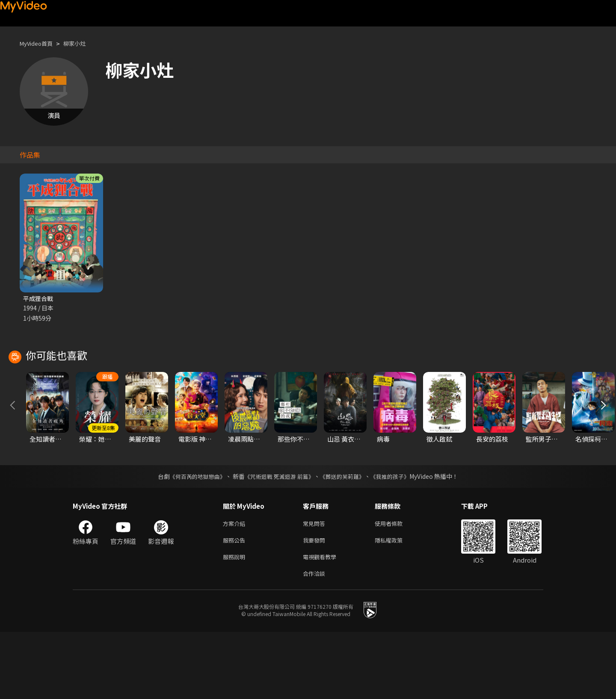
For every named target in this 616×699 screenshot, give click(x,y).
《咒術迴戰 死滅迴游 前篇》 (278, 538)
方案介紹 (236, 586)
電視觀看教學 (322, 622)
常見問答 (316, 586)
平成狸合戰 (39, 299)
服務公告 (236, 604)
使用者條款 (396, 586)
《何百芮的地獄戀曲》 (192, 538)
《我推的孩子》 (397, 538)
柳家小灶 (82, 43)
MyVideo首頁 (39, 43)
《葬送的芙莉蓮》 (346, 538)
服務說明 (236, 622)
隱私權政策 (396, 604)
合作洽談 (316, 640)
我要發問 (316, 604)
